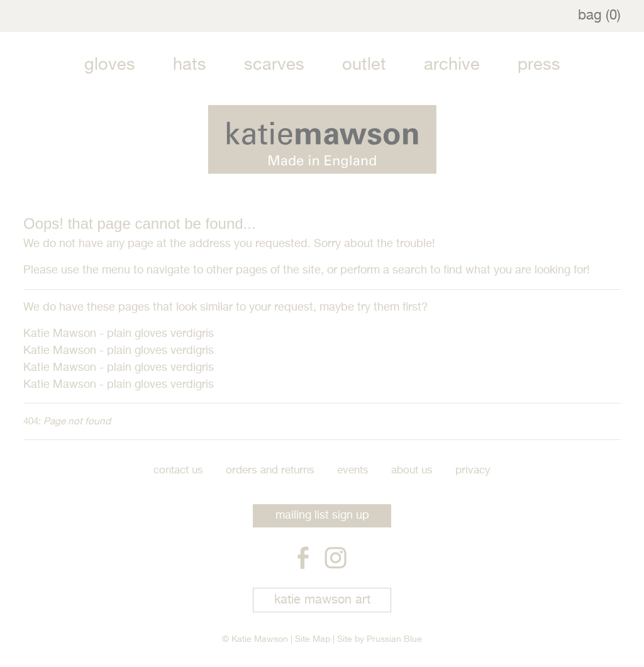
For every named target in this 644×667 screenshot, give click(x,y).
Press (539, 65)
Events (353, 471)
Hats (190, 65)
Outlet (364, 65)
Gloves (110, 65)
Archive (452, 65)
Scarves (274, 65)
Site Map (313, 639)
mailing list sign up (322, 515)
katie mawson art (322, 600)
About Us (412, 471)
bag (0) (599, 16)
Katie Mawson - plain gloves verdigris (119, 334)
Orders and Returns (270, 471)
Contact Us (178, 471)
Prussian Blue (394, 639)
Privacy (473, 471)
